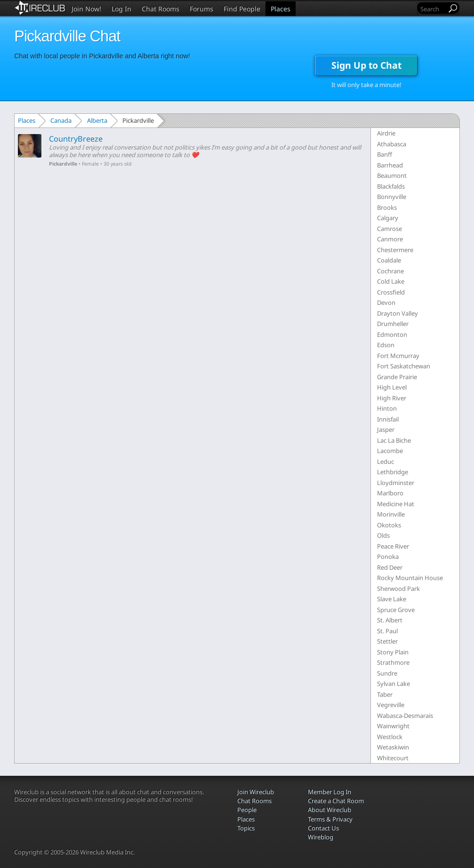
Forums (201, 9)
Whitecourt (393, 758)
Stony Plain (393, 652)
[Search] (433, 9)
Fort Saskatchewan (404, 366)
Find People (242, 9)
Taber (385, 694)
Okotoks (389, 525)
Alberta (97, 120)
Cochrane (390, 271)
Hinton (387, 408)
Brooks (387, 207)
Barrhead (390, 165)
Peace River (393, 546)
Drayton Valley (398, 313)
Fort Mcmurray (398, 356)
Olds (383, 535)
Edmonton (392, 334)
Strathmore (393, 662)
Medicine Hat (396, 504)
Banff (385, 154)
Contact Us (323, 828)
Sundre (387, 673)
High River (392, 398)
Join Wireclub (256, 792)
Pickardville (63, 164)
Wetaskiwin (393, 747)
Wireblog (321, 837)
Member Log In (329, 792)
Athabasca (392, 144)
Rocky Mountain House (410, 578)
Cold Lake (391, 281)
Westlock (390, 737)
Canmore (390, 239)
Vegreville (391, 705)
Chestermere (395, 250)
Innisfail (388, 419)
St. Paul (387, 631)
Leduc (386, 462)
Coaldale (389, 260)
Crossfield (391, 292)
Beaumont (392, 175)
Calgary (388, 218)
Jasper (386, 430)
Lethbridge (393, 472)
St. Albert (390, 620)
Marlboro (390, 493)
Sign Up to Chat (366, 65)
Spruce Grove (396, 610)
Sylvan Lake (394, 684)
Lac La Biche (394, 440)
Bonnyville (392, 197)
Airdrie (386, 133)
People (247, 810)
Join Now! (86, 9)
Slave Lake (392, 599)
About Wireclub (329, 810)
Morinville (391, 514)
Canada (61, 120)
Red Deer (390, 567)
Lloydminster (396, 483)
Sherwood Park (398, 589)
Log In (121, 9)
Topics (246, 828)
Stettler (387, 641)
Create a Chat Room (336, 801)
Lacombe (390, 451)
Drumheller (393, 324)
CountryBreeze (76, 139)
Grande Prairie (397, 377)
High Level (392, 387)
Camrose (390, 229)
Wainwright (393, 726)
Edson (386, 345)
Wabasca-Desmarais (405, 716)
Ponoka (388, 557)
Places (281, 9)
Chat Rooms (161, 9)
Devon (386, 303)
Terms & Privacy (330, 819)
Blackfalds (391, 186)
